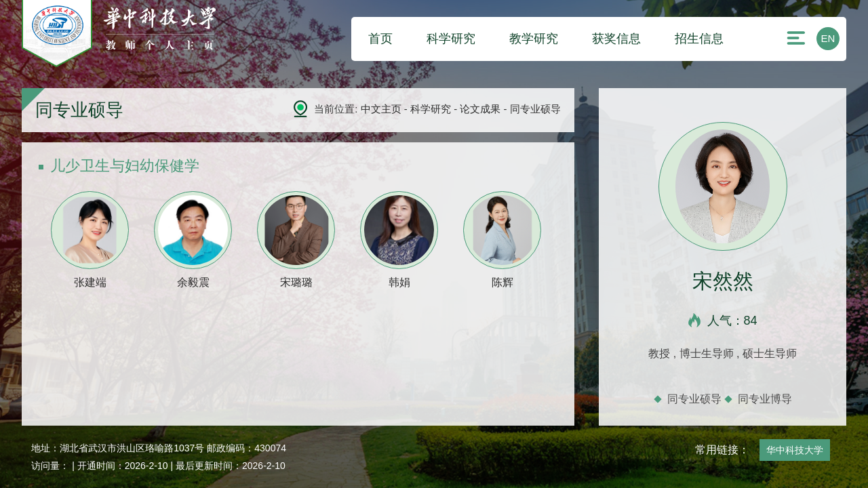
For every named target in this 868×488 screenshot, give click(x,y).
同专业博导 (765, 399)
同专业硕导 (694, 399)
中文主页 (381, 109)
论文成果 (480, 109)
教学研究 (534, 39)
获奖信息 (616, 39)
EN (828, 38)
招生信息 (699, 39)
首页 (380, 39)
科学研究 (451, 39)
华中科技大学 (795, 450)
